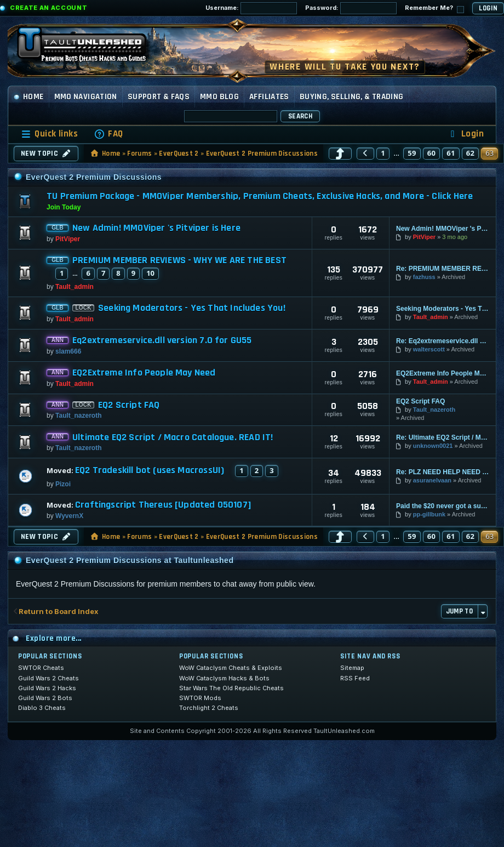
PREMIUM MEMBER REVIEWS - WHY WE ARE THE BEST (179, 260)
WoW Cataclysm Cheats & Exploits (231, 668)
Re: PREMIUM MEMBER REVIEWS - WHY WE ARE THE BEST (443, 269)
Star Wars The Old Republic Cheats (231, 688)
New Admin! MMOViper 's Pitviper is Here (156, 228)
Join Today (64, 207)
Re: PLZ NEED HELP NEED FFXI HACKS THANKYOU (443, 472)
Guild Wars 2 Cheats (48, 678)
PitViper (68, 239)
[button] (340, 154)
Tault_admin (75, 287)
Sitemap (352, 668)
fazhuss (424, 277)
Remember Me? (434, 8)
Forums (139, 154)
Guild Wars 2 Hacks (47, 688)
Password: (351, 8)
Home (28, 97)
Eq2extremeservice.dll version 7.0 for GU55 (162, 340)
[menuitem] (108, 134)
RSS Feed (355, 678)
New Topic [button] (46, 154)
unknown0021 (433, 446)
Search (300, 116)
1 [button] (383, 153)
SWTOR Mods (200, 698)
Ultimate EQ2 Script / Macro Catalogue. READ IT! (173, 437)
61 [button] (451, 153)
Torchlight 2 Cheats (209, 708)
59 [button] (412, 153)
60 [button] (432, 153)
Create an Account (48, 8)
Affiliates (269, 97)
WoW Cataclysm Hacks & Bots (224, 678)
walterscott (429, 349)
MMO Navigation (86, 97)
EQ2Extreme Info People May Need (144, 373)
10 (150, 273)
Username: (251, 8)
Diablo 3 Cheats (42, 708)
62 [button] (471, 153)
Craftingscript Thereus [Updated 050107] (163, 505)
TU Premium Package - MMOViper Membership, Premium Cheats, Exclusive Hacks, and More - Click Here (260, 196)
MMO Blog (219, 97)
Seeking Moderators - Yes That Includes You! (192, 308)
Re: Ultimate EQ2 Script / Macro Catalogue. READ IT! (443, 437)
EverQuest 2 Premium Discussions (262, 154)
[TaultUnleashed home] (90, 48)
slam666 (68, 351)
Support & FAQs (159, 97)
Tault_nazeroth (78, 416)
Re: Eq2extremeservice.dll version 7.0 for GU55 (443, 341)
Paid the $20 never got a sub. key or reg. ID (443, 506)
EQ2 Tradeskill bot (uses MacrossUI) (150, 470)
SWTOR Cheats (41, 668)
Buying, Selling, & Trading (352, 97)
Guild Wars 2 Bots (45, 698)
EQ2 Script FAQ (129, 405)
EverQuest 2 (179, 154)
